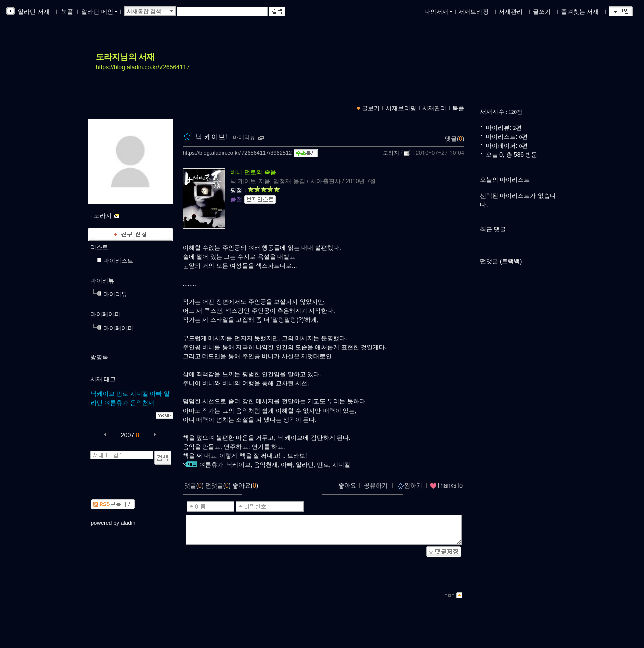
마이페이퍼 (105, 314)
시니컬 (139, 394)
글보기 (371, 108)
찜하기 (410, 485)
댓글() (455, 139)
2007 (128, 435)
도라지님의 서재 (125, 57)
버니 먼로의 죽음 (253, 172)
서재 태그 (103, 379)
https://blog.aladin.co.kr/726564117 (143, 67)
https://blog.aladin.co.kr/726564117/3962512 (237, 153)
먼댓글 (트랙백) (501, 261)
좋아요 (347, 485)
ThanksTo (446, 485)
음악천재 (142, 403)
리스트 (99, 247)
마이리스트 (118, 261)
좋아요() (245, 485)
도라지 (391, 153)
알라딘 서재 (35, 12)
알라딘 (305, 465)
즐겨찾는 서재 (582, 12)
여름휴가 (116, 403)
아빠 (156, 394)
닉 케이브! (211, 137)
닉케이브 (103, 394)
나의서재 (438, 12)
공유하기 (376, 485)
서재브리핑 (475, 12)
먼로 (122, 394)
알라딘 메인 (99, 12)
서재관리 (513, 12)
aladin (128, 523)
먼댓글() (218, 485)
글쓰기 (544, 12)
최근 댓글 (493, 229)
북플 (68, 12)
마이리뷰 (102, 281)
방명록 (99, 357)
